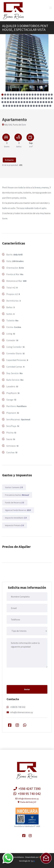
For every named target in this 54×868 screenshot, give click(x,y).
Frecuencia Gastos (17, 495)
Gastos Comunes (14, 487)
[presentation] (29, 676)
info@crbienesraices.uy (21, 712)
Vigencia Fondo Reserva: (18, 510)
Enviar (27, 689)
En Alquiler (9, 160)
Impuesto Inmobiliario (16, 518)
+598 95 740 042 (18, 707)
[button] (2, 95)
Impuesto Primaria (15, 525)
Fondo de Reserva (15, 503)
